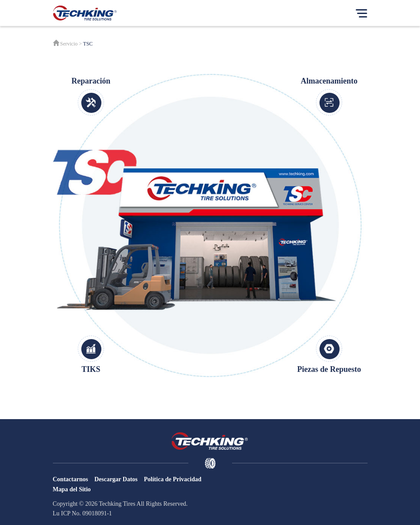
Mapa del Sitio (72, 489)
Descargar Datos (116, 479)
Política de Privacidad (172, 479)
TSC (88, 44)
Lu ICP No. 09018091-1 (83, 513)
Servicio (69, 44)
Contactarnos (71, 479)
